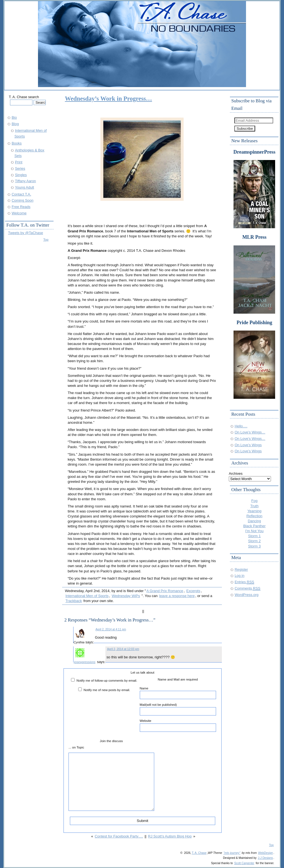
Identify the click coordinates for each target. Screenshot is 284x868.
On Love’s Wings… (250, 432)
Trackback (74, 601)
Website (178, 725)
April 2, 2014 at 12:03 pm (123, 649)
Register (241, 569)
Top (46, 239)
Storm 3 (254, 546)
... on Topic (76, 747)
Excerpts (193, 591)
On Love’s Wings (248, 445)
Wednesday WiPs (126, 596)
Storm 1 (254, 536)
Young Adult (25, 187)
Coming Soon (22, 200)
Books (17, 143)
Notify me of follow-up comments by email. (107, 680)
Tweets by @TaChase (26, 233)
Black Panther (254, 526)
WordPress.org (247, 595)
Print (19, 162)
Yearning (254, 511)
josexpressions (85, 662)
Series (20, 168)
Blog (15, 124)
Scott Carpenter (244, 863)
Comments (248, 588)
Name (178, 693)
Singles (21, 175)
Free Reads (21, 207)
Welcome (19, 213)
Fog (254, 501)
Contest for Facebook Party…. (119, 836)
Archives (236, 474)
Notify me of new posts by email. (107, 690)
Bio (14, 117)
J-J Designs (265, 858)
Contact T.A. (21, 194)
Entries (244, 582)
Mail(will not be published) (178, 709)
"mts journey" (232, 853)
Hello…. (241, 426)
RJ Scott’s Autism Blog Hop (170, 836)
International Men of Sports (87, 596)
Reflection (254, 516)
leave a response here (177, 596)
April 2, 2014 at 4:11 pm (111, 629)
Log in (239, 576)
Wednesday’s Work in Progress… (108, 99)
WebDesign (265, 853)
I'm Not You (254, 531)
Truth (254, 506)
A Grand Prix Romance (165, 591)
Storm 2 (254, 541)
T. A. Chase (199, 853)
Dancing (255, 521)
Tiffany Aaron (26, 181)
